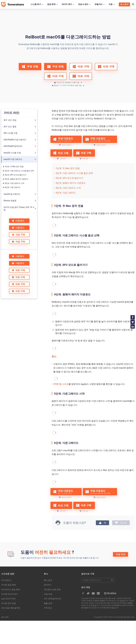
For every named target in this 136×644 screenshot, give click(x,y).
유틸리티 (98, 4)
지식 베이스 (6, 580)
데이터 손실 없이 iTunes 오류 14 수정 (19, 209)
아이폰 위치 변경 (9, 603)
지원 (111, 4)
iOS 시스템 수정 (11, 133)
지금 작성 (121, 554)
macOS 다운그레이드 (13, 159)
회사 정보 (48, 580)
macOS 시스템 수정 (12, 153)
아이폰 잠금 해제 (9, 585)
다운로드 (18, 221)
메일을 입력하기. (98, 580)
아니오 (121, 523)
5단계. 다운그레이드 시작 (15, 183)
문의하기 (48, 585)
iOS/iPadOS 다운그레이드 (15, 140)
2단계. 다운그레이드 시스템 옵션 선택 (19, 171)
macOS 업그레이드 (12, 194)
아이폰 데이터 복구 (10, 594)
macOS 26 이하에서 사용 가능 (68, 83)
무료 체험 (30, 67)
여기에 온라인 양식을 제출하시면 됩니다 (81, 558)
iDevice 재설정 (10, 201)
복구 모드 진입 (10, 120)
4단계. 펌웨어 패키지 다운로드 (17, 179)
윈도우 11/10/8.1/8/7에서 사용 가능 (68, 86)
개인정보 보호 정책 (52, 590)
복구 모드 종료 (10, 127)
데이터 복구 (67, 4)
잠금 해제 (51, 4)
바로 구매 (81, 67)
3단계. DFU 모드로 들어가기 (16, 175)
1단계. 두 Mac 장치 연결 (14, 167)
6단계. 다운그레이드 (13, 187)
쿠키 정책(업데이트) (53, 599)
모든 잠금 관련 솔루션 (11, 608)
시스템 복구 (36, 4)
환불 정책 (48, 603)
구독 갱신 (48, 608)
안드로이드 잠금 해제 (11, 590)
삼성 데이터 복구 (9, 599)
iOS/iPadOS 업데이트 (13, 146)
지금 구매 (18, 235)
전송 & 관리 (83, 4)
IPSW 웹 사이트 (61, 384)
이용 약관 (48, 594)
